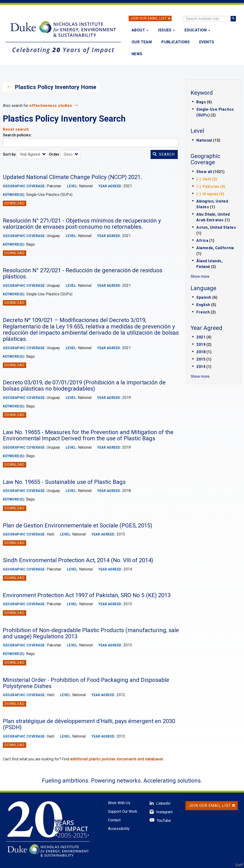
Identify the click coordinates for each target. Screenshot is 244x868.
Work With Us (119, 803)
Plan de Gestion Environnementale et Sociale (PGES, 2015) (78, 526)
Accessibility (119, 829)
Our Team (142, 42)
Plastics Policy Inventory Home (56, 87)
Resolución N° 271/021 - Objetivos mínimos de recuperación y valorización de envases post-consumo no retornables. (82, 224)
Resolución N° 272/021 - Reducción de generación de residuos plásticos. (83, 273)
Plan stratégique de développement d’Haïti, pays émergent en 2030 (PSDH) (89, 724)
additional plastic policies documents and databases (117, 759)
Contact (114, 820)
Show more (200, 276)
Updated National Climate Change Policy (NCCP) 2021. (72, 177)
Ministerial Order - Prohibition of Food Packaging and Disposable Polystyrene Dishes (86, 683)
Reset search (16, 129)
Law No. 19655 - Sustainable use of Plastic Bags (64, 482)
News (137, 54)
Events (207, 42)
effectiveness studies (51, 106)
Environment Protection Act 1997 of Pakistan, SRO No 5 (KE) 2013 (87, 595)
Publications (175, 42)
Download (15, 203)
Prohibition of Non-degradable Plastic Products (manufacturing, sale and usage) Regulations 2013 (91, 633)
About (140, 30)
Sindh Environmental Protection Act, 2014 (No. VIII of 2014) (78, 560)
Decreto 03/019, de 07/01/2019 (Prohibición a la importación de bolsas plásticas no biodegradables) (84, 386)
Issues (166, 30)
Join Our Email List (149, 18)
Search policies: (17, 135)
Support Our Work (123, 811)
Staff (239, 865)
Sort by (9, 154)
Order (54, 154)
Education (197, 30)
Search (164, 154)
